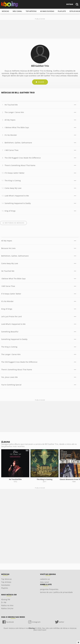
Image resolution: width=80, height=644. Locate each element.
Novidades (6, 585)
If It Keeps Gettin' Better (15, 173)
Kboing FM (6, 599)
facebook (10, 622)
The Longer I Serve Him (14, 112)
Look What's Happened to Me (17, 196)
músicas (5, 11)
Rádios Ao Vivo (7, 605)
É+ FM (4, 602)
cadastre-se (45, 579)
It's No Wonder (11, 135)
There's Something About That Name (20, 165)
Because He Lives (8, 248)
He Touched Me (11, 105)
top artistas (31, 11)
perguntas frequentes (49, 589)
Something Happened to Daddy (18, 203)
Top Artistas (6, 582)
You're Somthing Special (11, 385)
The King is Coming (13, 181)
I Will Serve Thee (12, 150)
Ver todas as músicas (14, 223)
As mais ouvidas (47, 11)
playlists (62, 11)
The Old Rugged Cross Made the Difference (23, 158)
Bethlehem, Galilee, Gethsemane (18, 143)
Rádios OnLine (7, 608)
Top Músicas (6, 579)
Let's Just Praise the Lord (11, 316)
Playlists (5, 588)
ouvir (41, 82)
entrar (70, 4)
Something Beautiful (10, 332)
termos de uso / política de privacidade (56, 592)
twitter (61, 622)
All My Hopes (10, 120)
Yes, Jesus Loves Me (9, 377)
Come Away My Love (13, 188)
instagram (36, 622)
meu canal (17, 11)
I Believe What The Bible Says (17, 127)
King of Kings (10, 211)
